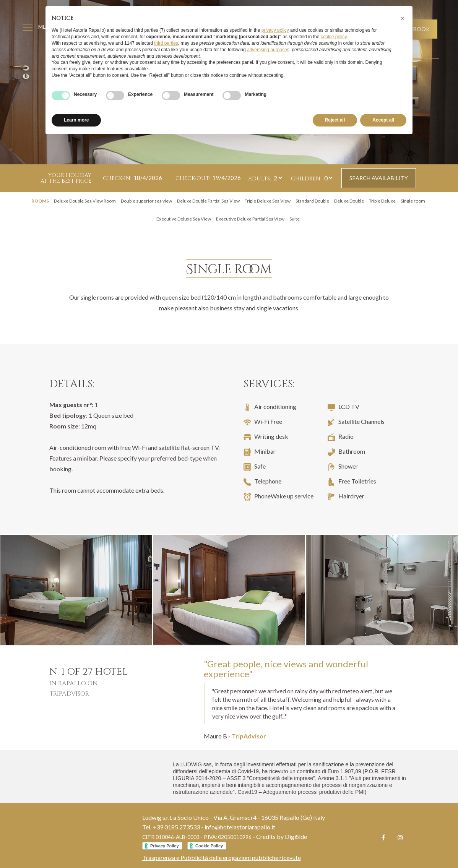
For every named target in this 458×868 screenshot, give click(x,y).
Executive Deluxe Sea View (184, 219)
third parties (166, 43)
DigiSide (296, 836)
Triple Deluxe (382, 201)
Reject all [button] (335, 120)
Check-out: (193, 178)
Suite (295, 219)
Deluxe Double (349, 201)
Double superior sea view (146, 201)
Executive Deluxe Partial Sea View (250, 219)
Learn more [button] (76, 120)
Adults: (260, 179)
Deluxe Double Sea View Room (85, 201)
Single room (413, 201)
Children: (306, 179)
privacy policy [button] (275, 30)
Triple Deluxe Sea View (268, 201)
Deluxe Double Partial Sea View (208, 201)
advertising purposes (268, 50)
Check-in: (117, 178)
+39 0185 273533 (176, 827)
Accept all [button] (383, 120)
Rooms (40, 201)
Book (421, 29)
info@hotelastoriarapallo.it (240, 827)
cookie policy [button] (334, 37)
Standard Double (312, 201)
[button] (403, 18)
